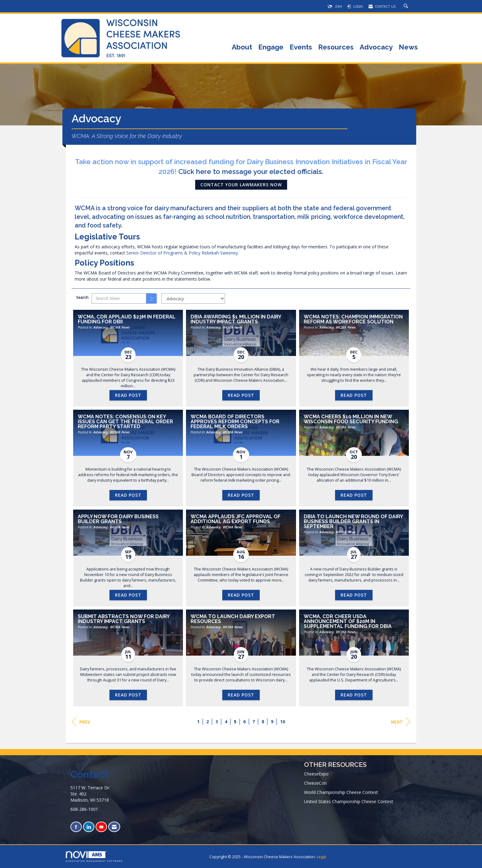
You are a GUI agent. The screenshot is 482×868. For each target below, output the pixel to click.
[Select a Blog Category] (193, 298)
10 (282, 722)
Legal (321, 857)
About (242, 47)
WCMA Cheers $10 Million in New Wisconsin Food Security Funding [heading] (351, 419)
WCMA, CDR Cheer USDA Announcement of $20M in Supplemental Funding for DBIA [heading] (348, 621)
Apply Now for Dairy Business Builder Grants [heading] (118, 519)
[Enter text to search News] (119, 298)
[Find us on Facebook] (76, 827)
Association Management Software (94, 856)
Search (82, 297)
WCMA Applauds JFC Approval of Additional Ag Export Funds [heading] (235, 519)
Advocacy (376, 47)
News (408, 47)
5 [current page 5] (235, 722)
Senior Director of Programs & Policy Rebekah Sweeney (182, 253)
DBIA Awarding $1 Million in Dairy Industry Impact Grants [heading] (236, 319)
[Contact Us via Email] (114, 827)
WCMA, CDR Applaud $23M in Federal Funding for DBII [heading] (127, 319)
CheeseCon (315, 783)
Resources (336, 47)
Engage (271, 47)
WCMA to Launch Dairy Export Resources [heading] (233, 619)
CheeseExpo (316, 774)
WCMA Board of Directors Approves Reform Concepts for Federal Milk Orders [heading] (235, 422)
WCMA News (120, 327)
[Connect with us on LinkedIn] (89, 827)
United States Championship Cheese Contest (349, 801)
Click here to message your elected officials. (251, 172)
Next (401, 722)
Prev (81, 722)
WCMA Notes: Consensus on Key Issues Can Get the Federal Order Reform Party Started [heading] (125, 422)
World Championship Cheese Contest (341, 792)
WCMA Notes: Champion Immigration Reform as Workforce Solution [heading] (353, 319)
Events (301, 47)
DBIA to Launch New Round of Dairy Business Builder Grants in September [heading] (353, 522)
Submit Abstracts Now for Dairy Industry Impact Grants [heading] (124, 619)
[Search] (152, 298)
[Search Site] (407, 6)
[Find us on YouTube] (101, 827)
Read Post (128, 395)
